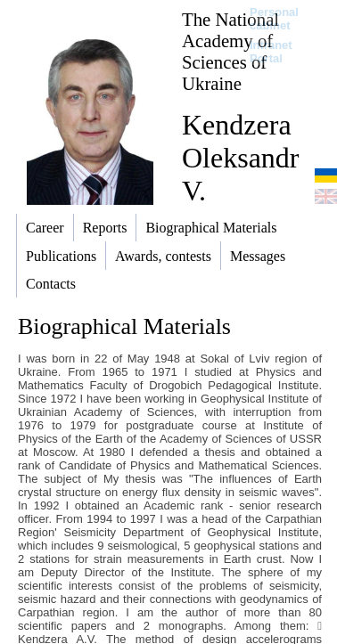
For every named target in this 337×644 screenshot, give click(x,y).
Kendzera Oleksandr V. (241, 158)
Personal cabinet (274, 19)
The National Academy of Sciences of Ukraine (230, 51)
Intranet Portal (271, 52)
